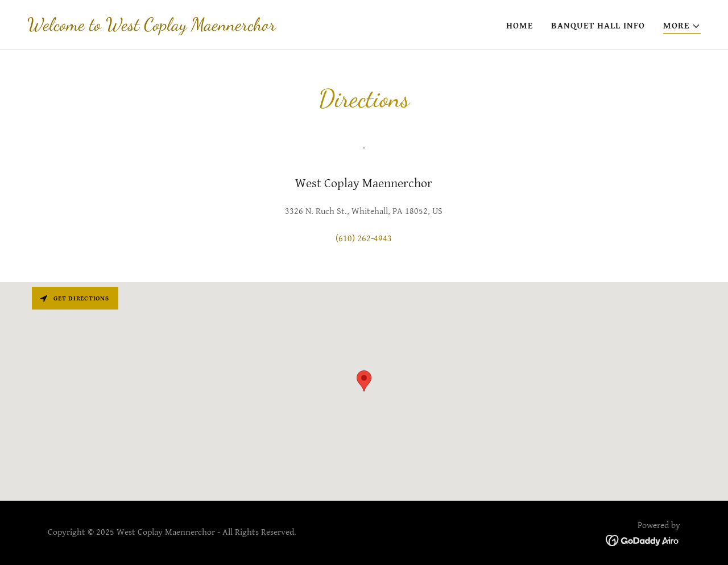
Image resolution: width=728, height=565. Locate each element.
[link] (152, 28)
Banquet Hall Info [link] (598, 26)
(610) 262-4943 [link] (364, 239)
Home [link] (520, 26)
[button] (682, 26)
